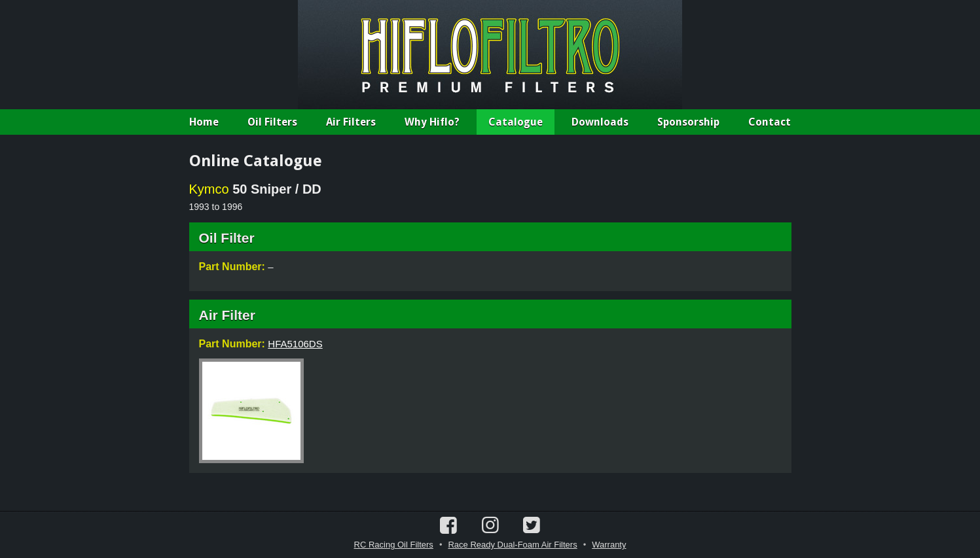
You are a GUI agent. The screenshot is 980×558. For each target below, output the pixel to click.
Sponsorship (688, 122)
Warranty (609, 545)
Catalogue (516, 122)
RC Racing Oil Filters (394, 545)
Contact (770, 122)
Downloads (600, 122)
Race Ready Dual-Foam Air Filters (512, 545)
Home (204, 122)
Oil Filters (272, 122)
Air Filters (351, 122)
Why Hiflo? (432, 122)
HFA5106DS (295, 344)
